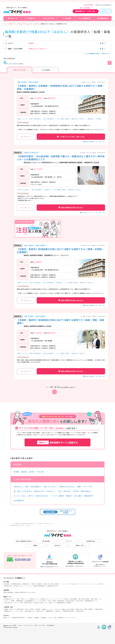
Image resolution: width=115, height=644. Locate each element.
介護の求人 (58, 611)
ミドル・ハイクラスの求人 (69, 584)
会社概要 (14, 625)
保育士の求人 (40, 611)
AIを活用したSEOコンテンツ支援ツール (44, 603)
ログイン (105, 11)
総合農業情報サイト (30, 601)
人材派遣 (6, 609)
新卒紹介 (38, 609)
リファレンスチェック (71, 618)
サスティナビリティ (28, 625)
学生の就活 (6, 584)
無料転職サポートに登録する (57, 442)
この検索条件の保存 (93, 54)
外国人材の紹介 (80, 611)
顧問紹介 (91, 609)
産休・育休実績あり (49, 119)
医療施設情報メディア (91, 601)
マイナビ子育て (42, 601)
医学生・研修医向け (37, 584)
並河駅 (32, 472)
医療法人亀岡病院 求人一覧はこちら (95, 142)
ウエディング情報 (9, 601)
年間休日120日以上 (67, 487)
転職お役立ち (104, 18)
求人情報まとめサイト (9, 599)
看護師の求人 (8, 611)
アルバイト (81, 584)
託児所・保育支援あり (35, 119)
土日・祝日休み (65, 491)
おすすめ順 (20, 70)
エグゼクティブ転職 (59, 609)
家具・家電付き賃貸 (26, 603)
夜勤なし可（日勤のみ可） (32, 153)
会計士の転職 (70, 609)
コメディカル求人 (18, 611)
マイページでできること (105, 5)
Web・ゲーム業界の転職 (17, 609)
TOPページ (14, 18)
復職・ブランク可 (22, 119)
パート (88, 584)
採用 (36, 625)
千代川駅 (40, 472)
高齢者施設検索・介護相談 (64, 603)
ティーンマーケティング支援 (60, 599)
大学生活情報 (73, 599)
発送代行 (30, 618)
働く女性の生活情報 (84, 599)
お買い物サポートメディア (12, 603)
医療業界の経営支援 (68, 611)
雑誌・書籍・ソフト (97, 599)
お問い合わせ (57, 546)
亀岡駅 (24, 472)
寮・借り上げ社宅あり (24, 190)
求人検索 (68, 18)
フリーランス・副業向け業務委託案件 (35, 586)
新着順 (46, 70)
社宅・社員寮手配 (59, 618)
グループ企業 (42, 625)
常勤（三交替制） (34, 82)
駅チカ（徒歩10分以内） (39, 496)
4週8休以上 (48, 190)
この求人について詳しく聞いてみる (71, 137)
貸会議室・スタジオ (47, 618)
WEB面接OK (19, 500)
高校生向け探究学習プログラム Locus (25, 592)
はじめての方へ (50, 18)
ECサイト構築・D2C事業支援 (56, 601)
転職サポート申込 (80, 546)
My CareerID (80, 601)
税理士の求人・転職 (81, 609)
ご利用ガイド (32, 18)
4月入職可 (99, 119)
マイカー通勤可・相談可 (63, 119)
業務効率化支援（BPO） (19, 618)
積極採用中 (91, 119)
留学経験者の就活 (16, 584)
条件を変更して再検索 (58, 512)
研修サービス (7, 618)
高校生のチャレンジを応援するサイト (40, 599)
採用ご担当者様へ (89, 5)
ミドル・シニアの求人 (98, 584)
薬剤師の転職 (99, 609)
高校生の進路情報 (8, 592)
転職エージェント (47, 609)
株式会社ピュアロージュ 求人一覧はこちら (93, 212)
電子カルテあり (50, 487)
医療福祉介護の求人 (53, 586)
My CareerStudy (70, 601)
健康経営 (37, 618)
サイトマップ (69, 541)
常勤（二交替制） (22, 82)
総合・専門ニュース (23, 599)
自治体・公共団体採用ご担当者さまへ (24, 541)
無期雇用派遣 (49, 611)
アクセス (20, 625)
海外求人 (57, 584)
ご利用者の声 (86, 18)
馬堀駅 (16, 472)
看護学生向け (26, 584)
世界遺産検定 (20, 601)
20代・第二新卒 (29, 609)
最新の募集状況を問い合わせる (71, 208)
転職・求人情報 (49, 584)
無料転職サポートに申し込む (85, 11)
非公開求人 (15, 64)
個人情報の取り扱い (91, 541)
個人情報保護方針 (51, 625)
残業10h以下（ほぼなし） (78, 119)
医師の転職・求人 (30, 611)
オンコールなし (20, 496)
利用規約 (35, 546)
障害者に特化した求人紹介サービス (14, 586)
